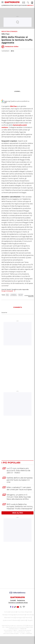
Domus (6, 612)
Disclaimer (4, 312)
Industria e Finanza (9, 31)
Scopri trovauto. (7, 291)
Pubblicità (23, 620)
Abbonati (30, 5)
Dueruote (13, 612)
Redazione (21, 600)
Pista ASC (28, 618)
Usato (16, 5)
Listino (11, 5)
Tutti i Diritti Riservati (19, 632)
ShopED (30, 620)
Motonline (30, 615)
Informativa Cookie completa (11, 634)
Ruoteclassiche (20, 615)
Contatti (13, 600)
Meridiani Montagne (8, 615)
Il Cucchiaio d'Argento (24, 612)
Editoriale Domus (9, 618)
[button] (13, 51)
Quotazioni (23, 5)
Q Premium (5, 5)
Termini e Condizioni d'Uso (18, 603)
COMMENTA (18, 307)
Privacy (28, 632)
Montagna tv (20, 618)
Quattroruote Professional (11, 620)
